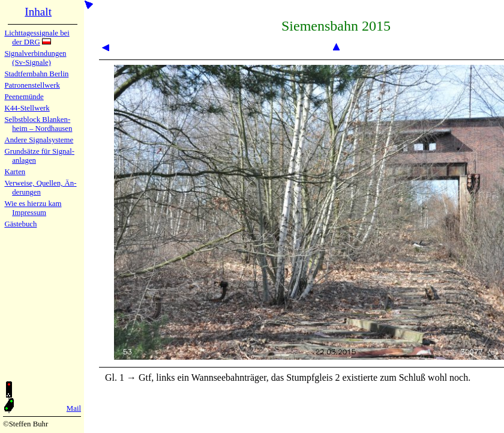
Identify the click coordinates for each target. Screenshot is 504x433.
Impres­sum (29, 213)
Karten (15, 172)
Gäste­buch (20, 224)
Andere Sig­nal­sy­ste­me (39, 140)
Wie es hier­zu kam (33, 204)
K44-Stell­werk (27, 108)
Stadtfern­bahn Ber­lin (36, 74)
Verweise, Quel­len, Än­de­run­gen (40, 188)
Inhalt (38, 12)
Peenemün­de (24, 97)
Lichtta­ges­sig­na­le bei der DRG (37, 38)
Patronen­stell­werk (32, 85)
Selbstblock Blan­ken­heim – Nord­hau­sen (38, 124)
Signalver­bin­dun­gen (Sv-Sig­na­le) (35, 58)
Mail (74, 408)
